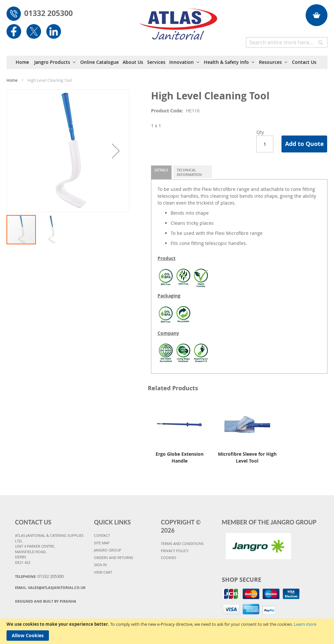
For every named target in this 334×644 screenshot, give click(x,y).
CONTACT (102, 535)
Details (161, 170)
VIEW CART (103, 572)
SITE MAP (102, 543)
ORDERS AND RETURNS (114, 558)
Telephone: (39, 576)
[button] (116, 151)
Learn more (305, 624)
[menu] (167, 62)
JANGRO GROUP (108, 550)
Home (12, 80)
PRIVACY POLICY (175, 551)
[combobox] (287, 42)
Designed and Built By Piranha (46, 601)
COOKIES (168, 558)
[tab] (161, 172)
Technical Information (189, 172)
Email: (50, 587)
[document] (167, 631)
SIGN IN (100, 565)
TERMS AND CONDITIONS (182, 544)
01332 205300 (48, 13)
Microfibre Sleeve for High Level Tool (247, 457)
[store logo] (178, 21)
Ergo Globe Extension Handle (180, 457)
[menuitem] (23, 62)
